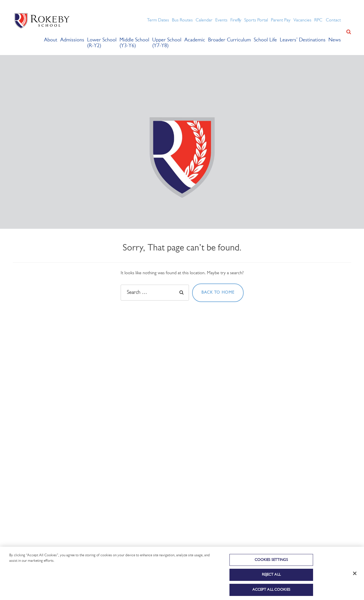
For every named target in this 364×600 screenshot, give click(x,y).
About (51, 40)
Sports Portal (256, 20)
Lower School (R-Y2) (102, 43)
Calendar (204, 20)
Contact (333, 20)
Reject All (271, 582)
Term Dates (158, 20)
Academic (195, 40)
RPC (318, 20)
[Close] (355, 581)
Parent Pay (281, 20)
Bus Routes (182, 20)
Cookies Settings (271, 567)
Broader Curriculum (229, 40)
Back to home (218, 293)
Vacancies (302, 20)
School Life (265, 40)
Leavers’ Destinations (303, 40)
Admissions (72, 40)
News (335, 40)
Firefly (236, 20)
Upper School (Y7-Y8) (167, 43)
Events (221, 20)
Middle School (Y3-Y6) (134, 43)
